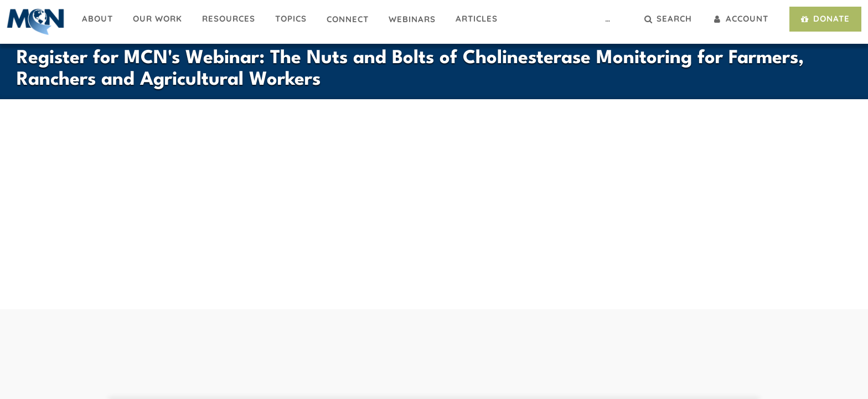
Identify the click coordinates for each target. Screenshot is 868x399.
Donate (825, 19)
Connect (348, 19)
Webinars (412, 19)
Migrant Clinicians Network (36, 22)
